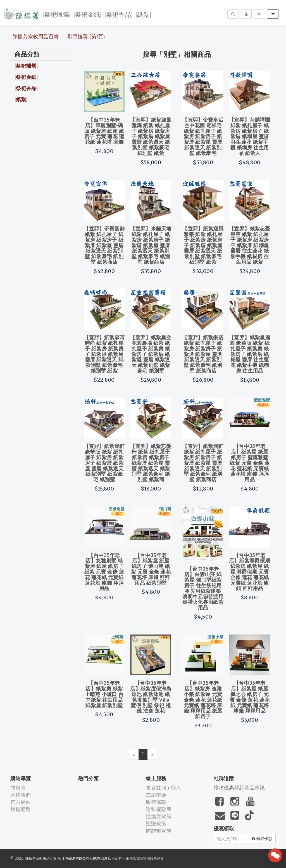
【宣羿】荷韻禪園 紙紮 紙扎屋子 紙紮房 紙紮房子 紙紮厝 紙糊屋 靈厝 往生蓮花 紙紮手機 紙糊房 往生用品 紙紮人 (250, 136)
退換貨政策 (159, 816)
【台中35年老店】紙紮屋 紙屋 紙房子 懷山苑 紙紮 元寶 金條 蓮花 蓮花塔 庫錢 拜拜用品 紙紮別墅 (151, 569)
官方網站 (21, 802)
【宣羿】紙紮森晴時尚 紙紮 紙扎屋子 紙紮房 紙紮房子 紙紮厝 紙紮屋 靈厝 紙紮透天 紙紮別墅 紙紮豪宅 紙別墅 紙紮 (104, 354)
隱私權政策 (159, 809)
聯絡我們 (21, 795)
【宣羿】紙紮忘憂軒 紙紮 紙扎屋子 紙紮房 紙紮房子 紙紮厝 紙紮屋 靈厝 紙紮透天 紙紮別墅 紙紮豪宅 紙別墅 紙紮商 (151, 463)
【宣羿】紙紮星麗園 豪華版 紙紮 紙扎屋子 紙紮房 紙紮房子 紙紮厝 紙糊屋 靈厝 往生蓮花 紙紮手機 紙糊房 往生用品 (250, 354)
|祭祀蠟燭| (57, 14)
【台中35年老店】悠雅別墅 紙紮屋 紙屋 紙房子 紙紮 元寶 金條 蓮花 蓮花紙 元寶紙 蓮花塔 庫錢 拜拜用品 (104, 572)
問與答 (18, 787)
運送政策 (156, 823)
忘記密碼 (156, 795)
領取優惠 (262, 839)
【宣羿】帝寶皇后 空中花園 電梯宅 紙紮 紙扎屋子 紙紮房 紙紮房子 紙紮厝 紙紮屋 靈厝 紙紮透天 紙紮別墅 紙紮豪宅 (203, 136)
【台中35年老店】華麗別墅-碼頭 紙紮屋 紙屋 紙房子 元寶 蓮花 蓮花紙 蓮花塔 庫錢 (104, 131)
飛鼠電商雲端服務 (143, 858)
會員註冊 (156, 787)
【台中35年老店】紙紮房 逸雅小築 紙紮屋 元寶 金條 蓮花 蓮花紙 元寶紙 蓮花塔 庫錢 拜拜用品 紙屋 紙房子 (203, 700)
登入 (176, 787)
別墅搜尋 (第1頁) (86, 37)
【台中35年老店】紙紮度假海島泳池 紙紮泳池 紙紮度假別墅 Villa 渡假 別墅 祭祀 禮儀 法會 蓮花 (151, 697)
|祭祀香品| (119, 14)
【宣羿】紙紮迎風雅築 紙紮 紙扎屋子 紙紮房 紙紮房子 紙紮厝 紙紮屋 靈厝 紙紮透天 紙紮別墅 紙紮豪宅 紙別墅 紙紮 (151, 136)
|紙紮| (143, 14)
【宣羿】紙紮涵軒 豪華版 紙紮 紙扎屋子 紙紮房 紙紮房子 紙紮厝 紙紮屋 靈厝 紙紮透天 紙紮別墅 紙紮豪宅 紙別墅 (104, 463)
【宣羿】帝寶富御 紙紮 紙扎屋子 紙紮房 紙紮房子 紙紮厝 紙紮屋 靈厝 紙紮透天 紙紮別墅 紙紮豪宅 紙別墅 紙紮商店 (104, 245)
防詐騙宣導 (159, 831)
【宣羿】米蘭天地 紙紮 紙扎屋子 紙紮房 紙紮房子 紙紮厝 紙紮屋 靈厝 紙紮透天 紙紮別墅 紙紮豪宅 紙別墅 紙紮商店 (151, 245)
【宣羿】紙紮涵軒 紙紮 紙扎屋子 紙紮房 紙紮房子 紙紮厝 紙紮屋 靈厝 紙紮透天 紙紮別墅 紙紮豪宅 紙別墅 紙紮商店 (203, 463)
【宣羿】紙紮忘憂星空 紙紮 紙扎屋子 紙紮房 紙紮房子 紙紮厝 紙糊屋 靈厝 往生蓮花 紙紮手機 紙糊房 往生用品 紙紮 (250, 245)
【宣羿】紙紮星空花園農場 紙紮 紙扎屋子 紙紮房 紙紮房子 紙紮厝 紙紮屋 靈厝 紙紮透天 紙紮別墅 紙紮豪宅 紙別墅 (151, 354)
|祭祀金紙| (88, 14)
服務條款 (156, 802)
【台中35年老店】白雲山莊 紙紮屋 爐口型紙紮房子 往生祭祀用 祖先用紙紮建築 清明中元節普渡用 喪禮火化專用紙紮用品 (203, 588)
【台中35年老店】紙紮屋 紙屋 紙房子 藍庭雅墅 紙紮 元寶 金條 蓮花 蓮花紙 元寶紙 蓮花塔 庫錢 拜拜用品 (250, 463)
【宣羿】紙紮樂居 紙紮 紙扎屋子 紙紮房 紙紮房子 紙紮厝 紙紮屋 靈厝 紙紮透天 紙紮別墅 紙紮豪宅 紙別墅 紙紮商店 (203, 354)
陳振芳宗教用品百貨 (36, 37)
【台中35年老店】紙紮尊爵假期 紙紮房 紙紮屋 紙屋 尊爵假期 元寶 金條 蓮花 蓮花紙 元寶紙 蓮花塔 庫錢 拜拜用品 (250, 572)
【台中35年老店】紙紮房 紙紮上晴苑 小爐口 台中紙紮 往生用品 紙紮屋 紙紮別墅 (104, 694)
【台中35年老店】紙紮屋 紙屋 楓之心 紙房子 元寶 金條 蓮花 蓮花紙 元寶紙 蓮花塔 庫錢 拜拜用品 (250, 697)
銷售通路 (21, 809)
